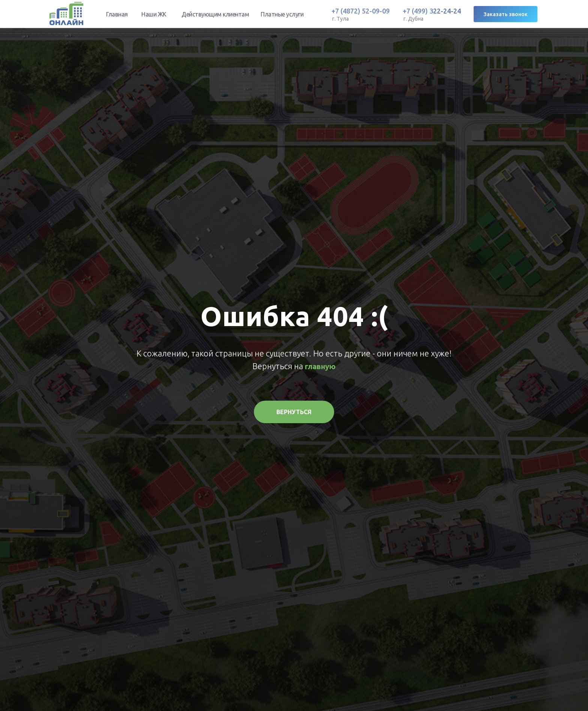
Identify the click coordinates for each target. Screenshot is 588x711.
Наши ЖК (154, 14)
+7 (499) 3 (418, 11)
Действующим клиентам (215, 14)
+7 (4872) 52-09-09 (361, 11)
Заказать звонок (506, 14)
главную (320, 366)
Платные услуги (282, 14)
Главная (117, 14)
